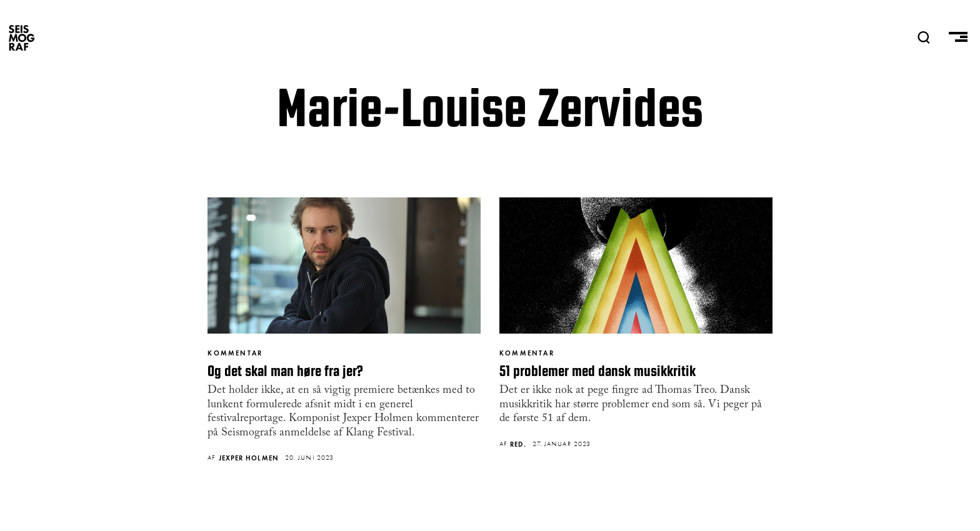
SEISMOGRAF (22, 37)
